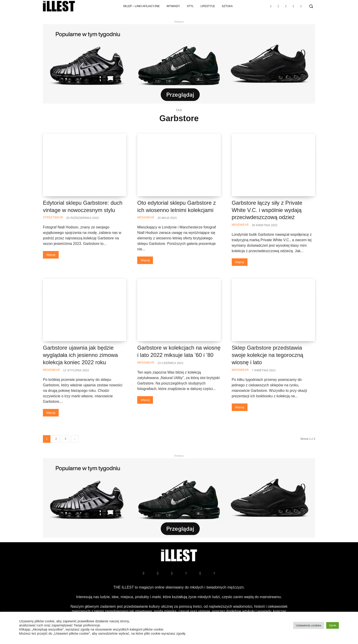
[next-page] (75, 439)
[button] (311, 6)
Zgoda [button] (333, 625)
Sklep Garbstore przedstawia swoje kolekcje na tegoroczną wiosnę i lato (268, 355)
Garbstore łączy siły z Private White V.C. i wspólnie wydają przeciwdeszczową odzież (267, 210)
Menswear (146, 217)
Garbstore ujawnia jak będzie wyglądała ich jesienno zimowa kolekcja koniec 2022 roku (80, 355)
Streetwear (53, 217)
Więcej (51, 255)
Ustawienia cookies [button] (309, 625)
